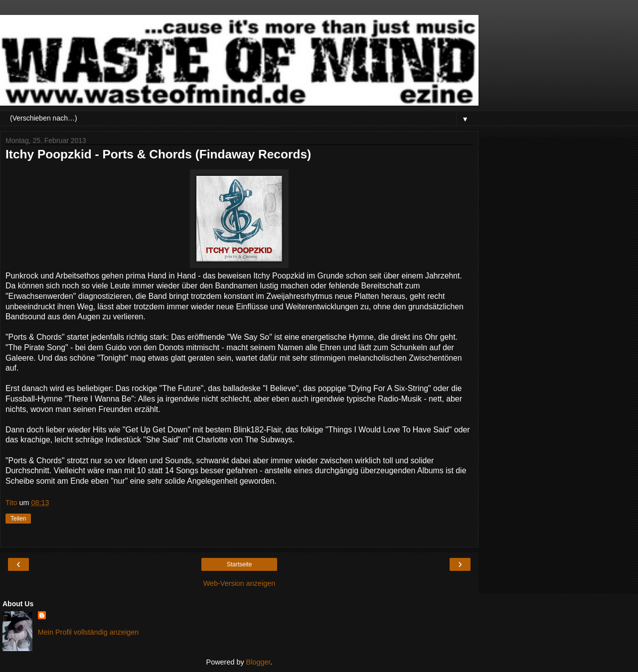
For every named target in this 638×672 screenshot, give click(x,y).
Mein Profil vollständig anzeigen (88, 632)
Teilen (18, 519)
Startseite (239, 564)
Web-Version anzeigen (239, 583)
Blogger (258, 662)
